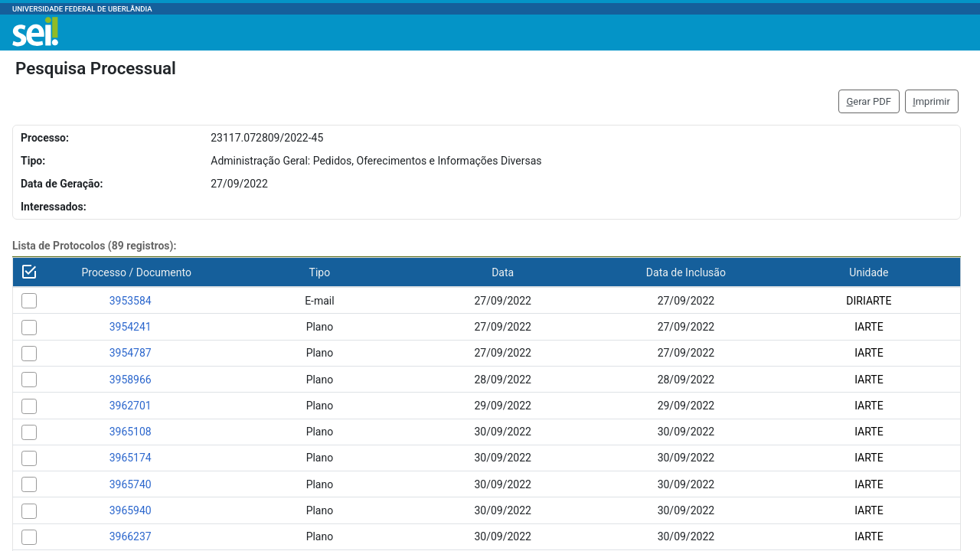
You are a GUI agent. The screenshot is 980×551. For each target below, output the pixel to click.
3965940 (131, 510)
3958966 (131, 380)
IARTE (869, 327)
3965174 (131, 458)
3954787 (131, 353)
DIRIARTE (869, 301)
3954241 (131, 327)
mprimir (931, 101)
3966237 (131, 536)
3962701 (131, 406)
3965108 (131, 432)
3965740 (131, 484)
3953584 (131, 301)
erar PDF (869, 101)
